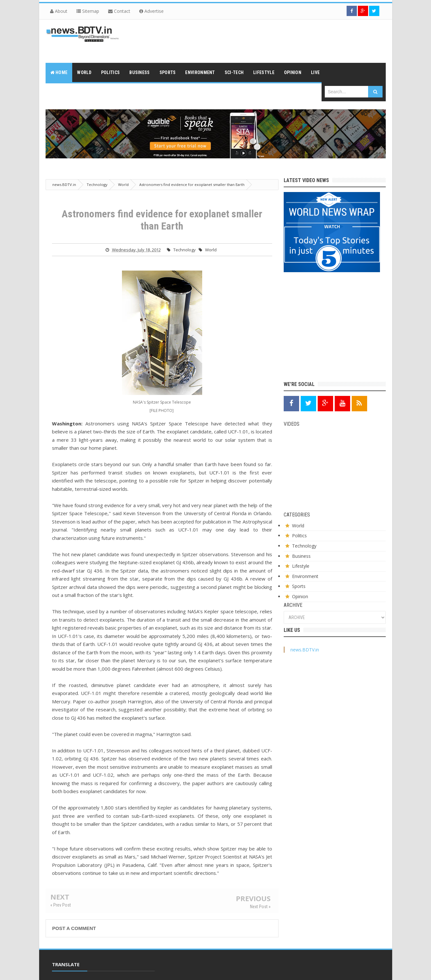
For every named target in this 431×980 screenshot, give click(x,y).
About (59, 11)
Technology (185, 250)
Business (301, 556)
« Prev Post (61, 905)
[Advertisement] (269, 40)
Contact (119, 11)
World (211, 250)
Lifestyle (301, 566)
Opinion (300, 596)
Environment (305, 576)
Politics (299, 536)
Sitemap (88, 11)
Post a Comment (74, 928)
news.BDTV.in (305, 650)
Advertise (151, 11)
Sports (299, 586)
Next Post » (260, 907)
